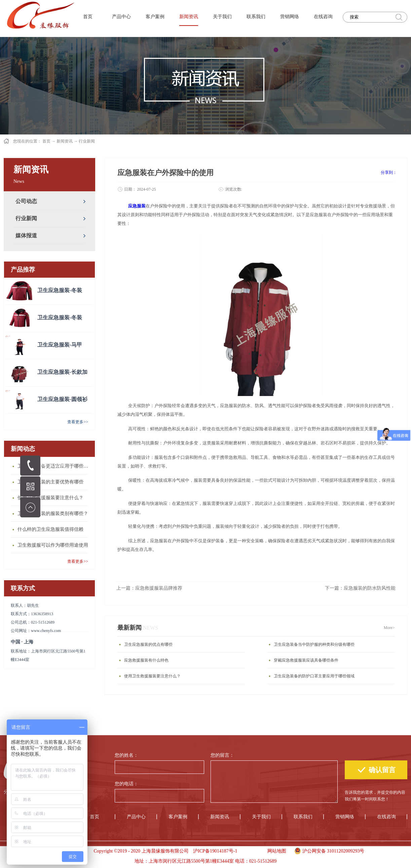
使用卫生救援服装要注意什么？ (50, 498)
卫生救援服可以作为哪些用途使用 (53, 545)
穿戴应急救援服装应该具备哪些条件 (306, 660)
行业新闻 (87, 141)
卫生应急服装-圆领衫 (62, 399)
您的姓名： (126, 755)
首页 (88, 17)
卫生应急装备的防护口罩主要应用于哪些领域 (314, 676)
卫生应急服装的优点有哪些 (148, 644)
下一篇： (360, 588)
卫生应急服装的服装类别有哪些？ (53, 514)
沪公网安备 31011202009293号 (328, 850)
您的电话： (126, 784)
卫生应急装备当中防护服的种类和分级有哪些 (314, 644)
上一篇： (149, 588)
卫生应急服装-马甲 (60, 345)
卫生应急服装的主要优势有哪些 (50, 482)
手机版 (250, 851)
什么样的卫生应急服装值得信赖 (50, 529)
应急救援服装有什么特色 (146, 660)
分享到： (389, 172)
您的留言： (222, 755)
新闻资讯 (65, 141)
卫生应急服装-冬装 (60, 290)
